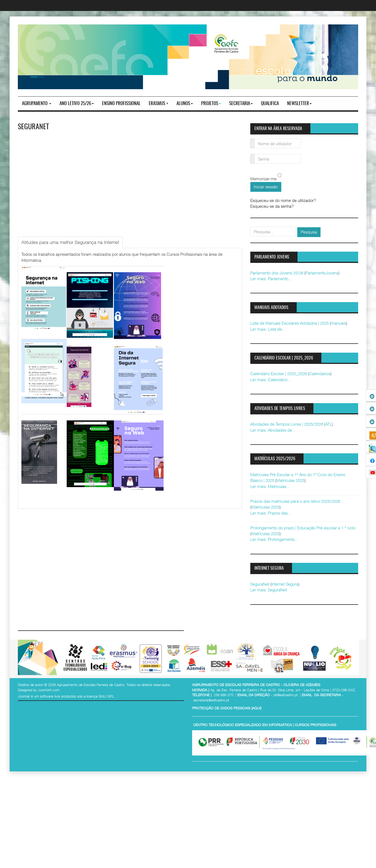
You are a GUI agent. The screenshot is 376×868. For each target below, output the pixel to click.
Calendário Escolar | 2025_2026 (279, 373)
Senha (253, 155)
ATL (329, 424)
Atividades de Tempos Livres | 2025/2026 (287, 424)
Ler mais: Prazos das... (271, 513)
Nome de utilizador (253, 140)
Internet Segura (285, 584)
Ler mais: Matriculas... (270, 486)
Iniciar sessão (266, 187)
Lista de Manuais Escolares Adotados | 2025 (290, 323)
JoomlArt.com (49, 690)
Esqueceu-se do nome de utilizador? (283, 200)
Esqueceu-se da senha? (272, 206)
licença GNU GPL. (101, 696)
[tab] (70, 242)
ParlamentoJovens (322, 273)
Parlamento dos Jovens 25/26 (277, 273)
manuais (339, 323)
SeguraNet (33, 127)
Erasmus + (158, 104)
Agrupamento (37, 104)
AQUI (256, 708)
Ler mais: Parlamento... (271, 279)
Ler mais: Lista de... (268, 329)
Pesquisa (309, 232)
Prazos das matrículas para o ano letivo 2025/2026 (295, 501)
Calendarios (320, 373)
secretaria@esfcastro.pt (211, 700)
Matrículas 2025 (291, 480)
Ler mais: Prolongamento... (274, 539)
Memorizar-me (263, 179)
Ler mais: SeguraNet (269, 590)
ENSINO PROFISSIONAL (121, 104)
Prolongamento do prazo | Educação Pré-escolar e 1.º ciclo (303, 528)
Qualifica (270, 104)
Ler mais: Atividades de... (273, 430)
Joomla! (24, 696)
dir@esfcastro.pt (286, 695)
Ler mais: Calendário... (270, 380)
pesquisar (250, 227)
